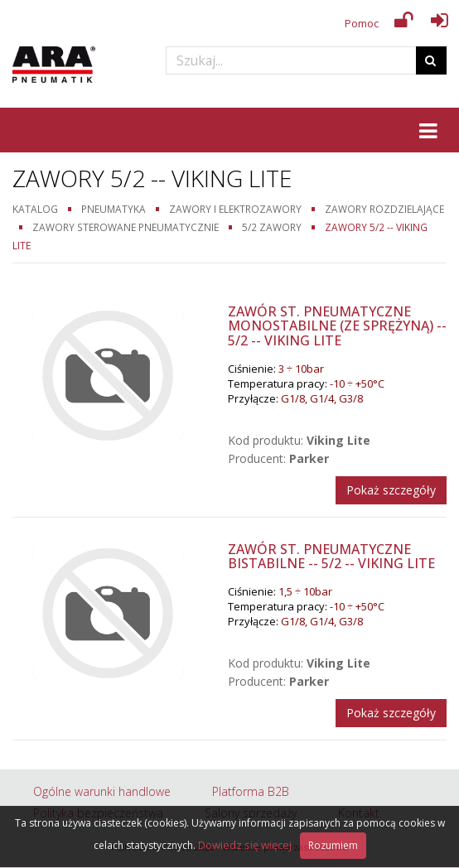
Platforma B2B (251, 791)
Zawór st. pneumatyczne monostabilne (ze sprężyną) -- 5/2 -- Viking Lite (337, 326)
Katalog (35, 209)
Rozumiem (333, 845)
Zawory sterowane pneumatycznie (126, 227)
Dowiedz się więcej (245, 845)
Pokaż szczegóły (391, 490)
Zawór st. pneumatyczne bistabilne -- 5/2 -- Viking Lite (331, 557)
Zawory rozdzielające (384, 209)
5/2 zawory (272, 227)
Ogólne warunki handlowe (102, 791)
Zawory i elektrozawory (235, 209)
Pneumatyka (114, 209)
